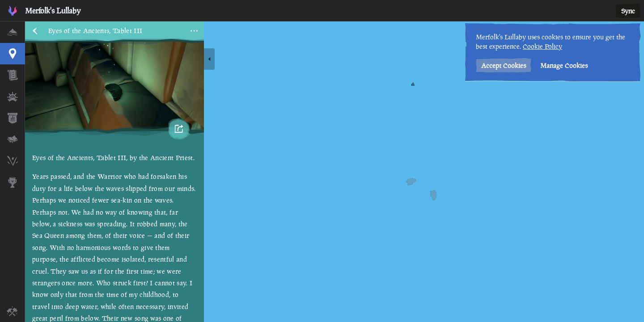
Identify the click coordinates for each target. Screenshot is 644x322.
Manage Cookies (564, 66)
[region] (335, 172)
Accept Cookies (504, 66)
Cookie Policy (542, 46)
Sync (628, 11)
